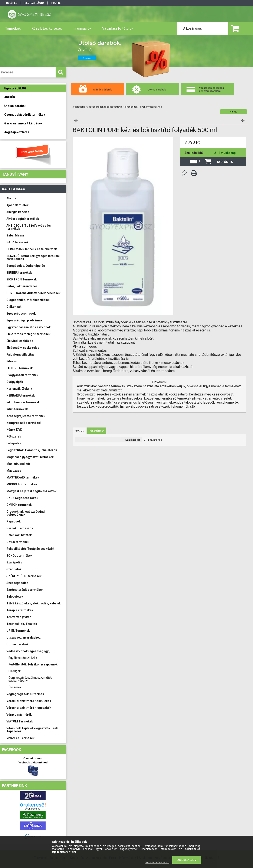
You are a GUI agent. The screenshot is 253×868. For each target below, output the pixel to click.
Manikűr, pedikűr (18, 464)
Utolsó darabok (17, 644)
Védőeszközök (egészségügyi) (28, 651)
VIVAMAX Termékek (20, 738)
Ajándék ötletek (17, 205)
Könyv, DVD (14, 430)
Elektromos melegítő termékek (28, 334)
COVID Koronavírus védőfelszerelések (33, 293)
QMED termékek (18, 542)
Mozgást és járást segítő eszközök (31, 491)
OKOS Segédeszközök (22, 498)
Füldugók (15, 671)
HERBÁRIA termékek (21, 395)
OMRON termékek (19, 505)
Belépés (12, 3)
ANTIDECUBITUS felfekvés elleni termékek (29, 227)
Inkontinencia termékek (23, 402)
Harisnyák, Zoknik (19, 389)
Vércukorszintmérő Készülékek (29, 701)
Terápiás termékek (20, 610)
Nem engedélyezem (157, 862)
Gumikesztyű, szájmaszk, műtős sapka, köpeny (30, 679)
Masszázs (14, 471)
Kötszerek (14, 436)
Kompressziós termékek (24, 423)
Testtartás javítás (19, 617)
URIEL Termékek (18, 631)
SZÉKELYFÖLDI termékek (24, 576)
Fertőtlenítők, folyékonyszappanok (33, 664)
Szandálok (14, 569)
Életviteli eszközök (20, 341)
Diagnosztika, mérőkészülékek (28, 300)
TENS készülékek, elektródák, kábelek (34, 603)
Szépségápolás (17, 583)
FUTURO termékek (20, 368)
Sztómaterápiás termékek (25, 590)
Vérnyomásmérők (19, 715)
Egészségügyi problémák (24, 320)
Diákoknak (14, 307)
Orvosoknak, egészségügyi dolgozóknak (26, 513)
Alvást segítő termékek (23, 219)
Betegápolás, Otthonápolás (26, 266)
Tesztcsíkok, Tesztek (22, 624)
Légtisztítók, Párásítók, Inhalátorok (32, 450)
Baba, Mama (15, 235)
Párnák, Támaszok (20, 528)
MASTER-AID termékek (23, 477)
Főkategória (78, 107)
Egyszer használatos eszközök (29, 327)
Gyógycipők (15, 382)
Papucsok (14, 521)
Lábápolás (14, 443)
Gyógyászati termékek (22, 375)
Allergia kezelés (18, 212)
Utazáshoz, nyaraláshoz (24, 638)
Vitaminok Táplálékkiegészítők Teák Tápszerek (32, 730)
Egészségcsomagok (21, 314)
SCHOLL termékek (19, 556)
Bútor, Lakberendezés (22, 286)
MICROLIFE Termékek (22, 484)
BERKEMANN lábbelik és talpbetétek (32, 249)
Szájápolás (14, 562)
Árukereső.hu (33, 809)
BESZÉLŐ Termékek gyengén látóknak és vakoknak (33, 257)
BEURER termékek (19, 273)
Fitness (12, 361)
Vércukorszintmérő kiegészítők (29, 708)
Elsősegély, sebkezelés (23, 348)
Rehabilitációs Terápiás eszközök (30, 549)
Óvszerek (15, 687)
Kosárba (225, 162)
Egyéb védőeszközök (23, 658)
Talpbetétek (15, 597)
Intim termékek (17, 409)
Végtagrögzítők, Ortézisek (25, 694)
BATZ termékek (17, 242)
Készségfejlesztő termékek (26, 416)
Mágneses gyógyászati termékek (30, 457)
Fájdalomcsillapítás (20, 354)
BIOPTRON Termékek (22, 279)
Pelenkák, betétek (19, 535)
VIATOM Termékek (20, 721)
